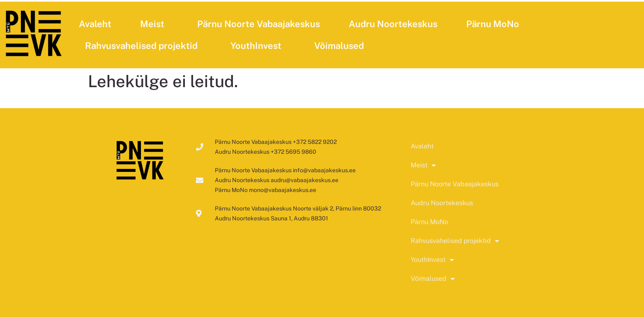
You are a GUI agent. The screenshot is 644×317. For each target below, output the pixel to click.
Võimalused (341, 46)
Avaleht (95, 24)
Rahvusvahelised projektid (143, 46)
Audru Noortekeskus (393, 24)
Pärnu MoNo (493, 24)
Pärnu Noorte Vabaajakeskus (259, 24)
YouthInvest (258, 46)
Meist (154, 24)
